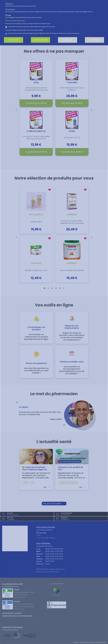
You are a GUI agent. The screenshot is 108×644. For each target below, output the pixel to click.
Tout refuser (67, 40)
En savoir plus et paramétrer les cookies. (15, 20)
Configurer (94, 40)
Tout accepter (14, 40)
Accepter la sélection (40, 40)
